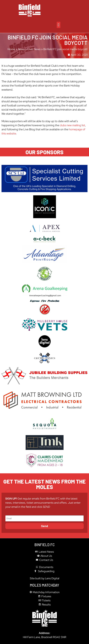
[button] (58, 25)
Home (11, 49)
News (21, 49)
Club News (34, 49)
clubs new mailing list (72, 125)
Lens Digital (52, 578)
